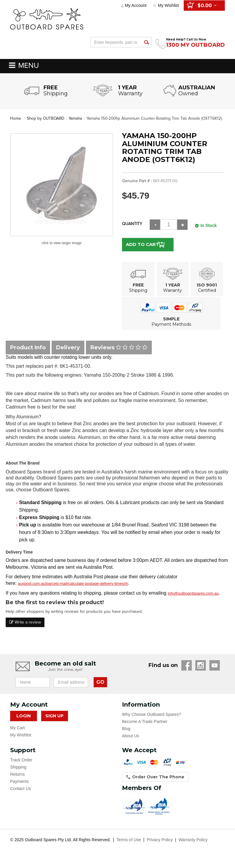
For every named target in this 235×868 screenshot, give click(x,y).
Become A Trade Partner (145, 728)
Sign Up (54, 722)
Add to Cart (142, 251)
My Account (136, 5)
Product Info (28, 353)
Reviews (119, 353)
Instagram (201, 672)
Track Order (21, 766)
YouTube (215, 672)
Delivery (68, 353)
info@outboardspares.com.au (193, 600)
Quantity (132, 230)
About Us (131, 742)
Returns (17, 780)
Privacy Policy (160, 846)
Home (16, 118)
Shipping (18, 773)
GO (100, 688)
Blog (126, 735)
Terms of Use (129, 846)
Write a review (25, 628)
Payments (19, 788)
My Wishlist (168, 5)
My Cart (17, 734)
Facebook (187, 672)
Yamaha (77, 118)
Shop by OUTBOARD (46, 118)
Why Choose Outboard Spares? (151, 721)
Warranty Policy (193, 846)
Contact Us (20, 795)
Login (24, 722)
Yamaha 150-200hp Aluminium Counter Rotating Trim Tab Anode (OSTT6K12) (85, 125)
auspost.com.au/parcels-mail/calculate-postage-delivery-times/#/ (73, 590)
